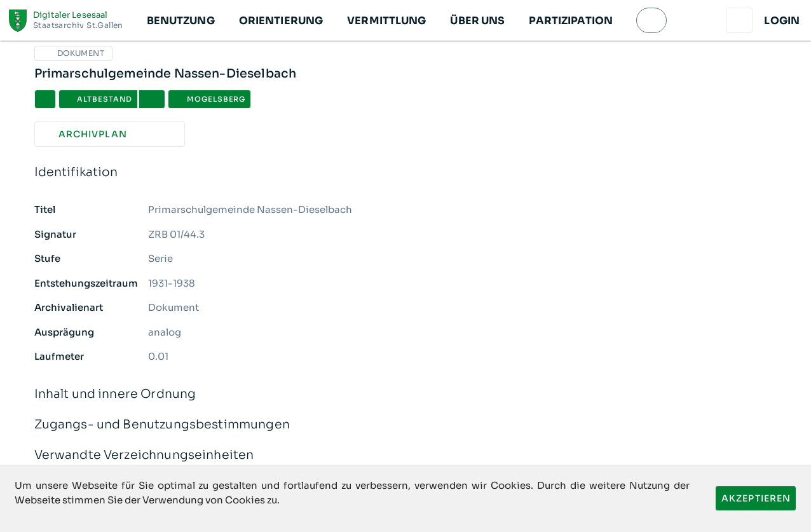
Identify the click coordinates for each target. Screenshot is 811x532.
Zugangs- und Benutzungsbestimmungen (406, 425)
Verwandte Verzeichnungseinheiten (406, 455)
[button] (180, 20)
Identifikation (406, 173)
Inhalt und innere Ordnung (406, 394)
